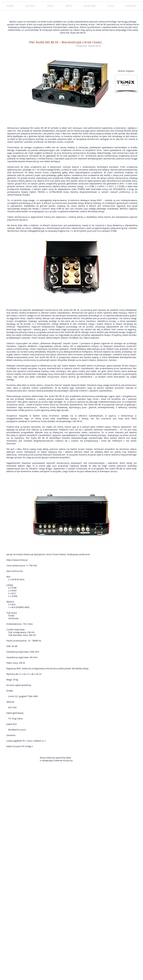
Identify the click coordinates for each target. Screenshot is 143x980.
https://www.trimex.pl (17, 560)
